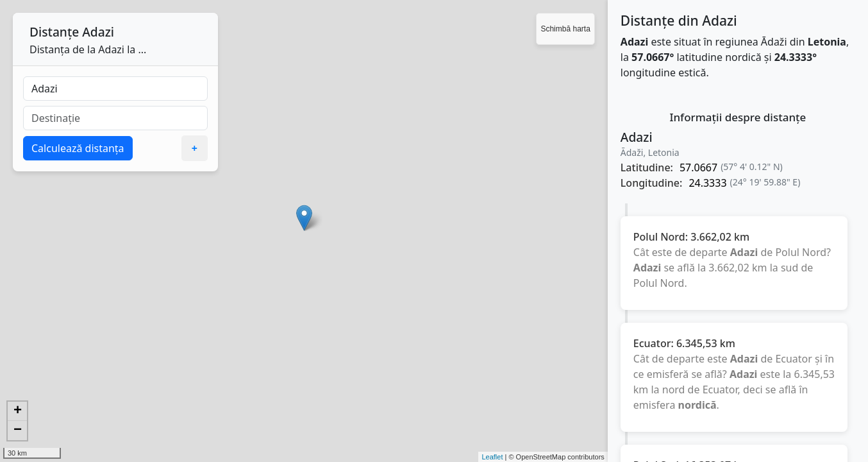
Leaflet (492, 457)
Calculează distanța (78, 148)
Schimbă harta (565, 29)
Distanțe (54, 32)
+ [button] (18, 411)
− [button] (18, 431)
